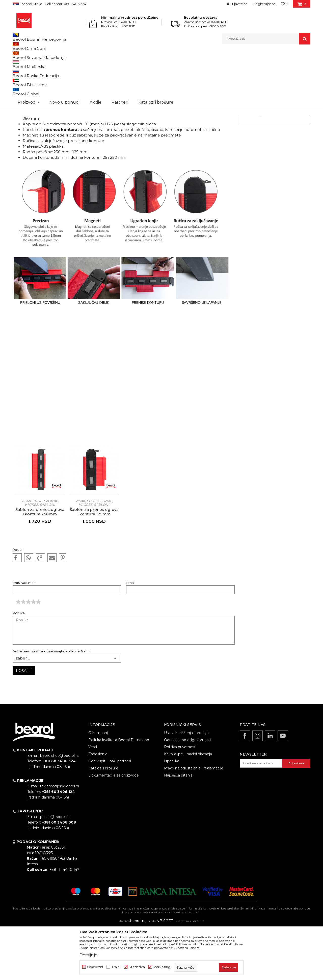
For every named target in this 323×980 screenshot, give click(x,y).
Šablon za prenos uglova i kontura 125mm (94, 564)
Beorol (22, 55)
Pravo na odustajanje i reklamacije (194, 820)
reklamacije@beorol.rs (59, 838)
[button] (266, 39)
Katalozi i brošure (103, 820)
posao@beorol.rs (55, 869)
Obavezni (95, 967)
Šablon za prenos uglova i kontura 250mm (40, 564)
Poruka (19, 665)
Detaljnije (275, 166)
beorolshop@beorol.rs (59, 808)
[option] (40, 543)
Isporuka (172, 813)
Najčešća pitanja (178, 827)
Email (131, 635)
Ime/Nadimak (24, 635)
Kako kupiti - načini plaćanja (188, 806)
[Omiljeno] (284, 4)
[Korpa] (302, 6)
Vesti (34, 55)
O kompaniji (99, 785)
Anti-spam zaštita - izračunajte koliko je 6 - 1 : (51, 703)
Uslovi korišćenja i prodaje (186, 785)
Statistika (137, 967)
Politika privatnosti (180, 799)
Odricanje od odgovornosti (187, 792)
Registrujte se (265, 4)
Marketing (162, 967)
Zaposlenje (98, 806)
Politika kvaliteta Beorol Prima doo (119, 792)
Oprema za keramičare (275, 142)
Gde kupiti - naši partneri (110, 813)
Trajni (116, 967)
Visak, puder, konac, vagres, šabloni (40, 555)
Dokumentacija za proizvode (114, 827)
